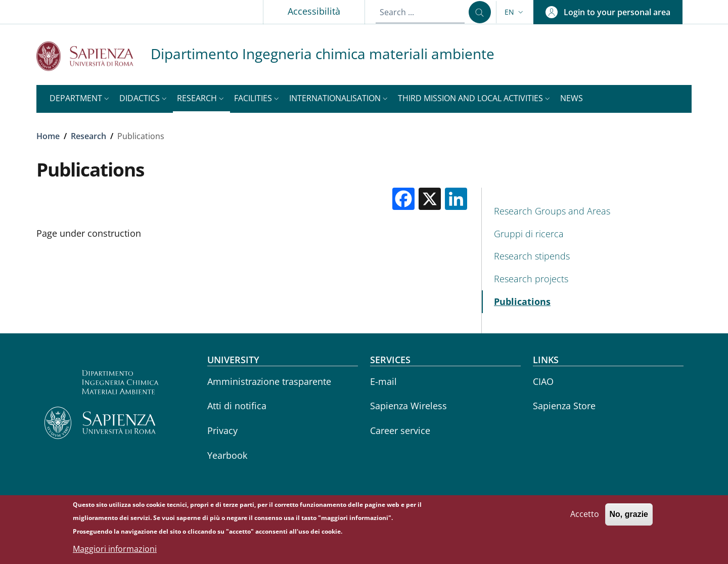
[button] (515, 12)
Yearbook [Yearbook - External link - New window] (227, 455)
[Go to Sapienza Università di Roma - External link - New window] (94, 56)
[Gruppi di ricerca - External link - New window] (587, 234)
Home (48, 136)
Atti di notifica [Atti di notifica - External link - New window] (237, 406)
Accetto (585, 514)
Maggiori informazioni (115, 549)
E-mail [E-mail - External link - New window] (383, 381)
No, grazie (629, 515)
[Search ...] (480, 12)
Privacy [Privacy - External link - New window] (222, 430)
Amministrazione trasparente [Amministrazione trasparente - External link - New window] (269, 381)
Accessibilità (314, 11)
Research (88, 136)
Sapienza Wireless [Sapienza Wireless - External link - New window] (408, 406)
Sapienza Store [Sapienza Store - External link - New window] (564, 406)
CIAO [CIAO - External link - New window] (543, 381)
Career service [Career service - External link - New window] (400, 430)
